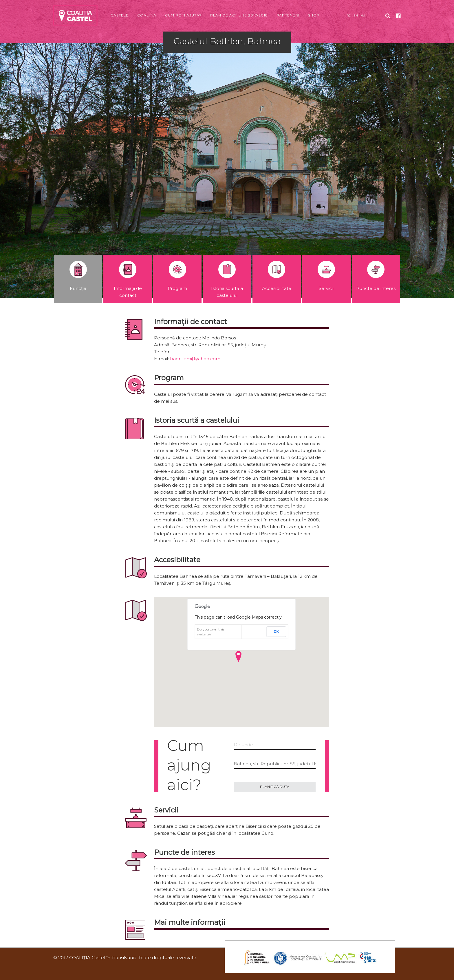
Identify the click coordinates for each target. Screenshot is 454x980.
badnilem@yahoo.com (195, 359)
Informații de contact (128, 279)
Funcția (78, 276)
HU (363, 15)
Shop (314, 15)
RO (349, 15)
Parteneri (288, 15)
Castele (120, 15)
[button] (238, 657)
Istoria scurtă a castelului (227, 279)
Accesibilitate (277, 276)
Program (177, 276)
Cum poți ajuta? (183, 15)
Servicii (326, 276)
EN (356, 15)
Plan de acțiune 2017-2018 (239, 15)
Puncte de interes (376, 276)
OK (276, 632)
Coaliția (147, 15)
